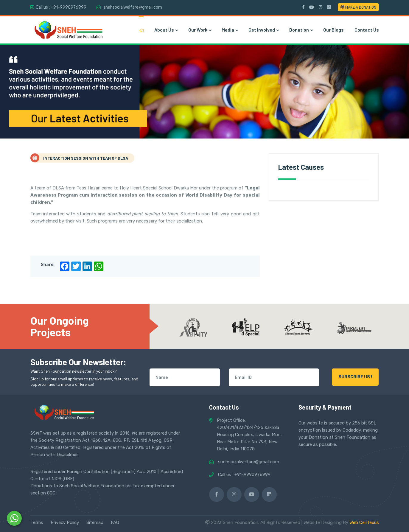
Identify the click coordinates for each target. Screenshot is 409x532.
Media (230, 30)
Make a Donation (358, 7)
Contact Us (367, 30)
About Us (166, 30)
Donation (301, 30)
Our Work (200, 30)
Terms (37, 522)
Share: (48, 265)
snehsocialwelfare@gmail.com (133, 7)
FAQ (115, 522)
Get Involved (263, 30)
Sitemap (95, 522)
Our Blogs (333, 30)
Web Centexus (364, 522)
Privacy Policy (65, 522)
